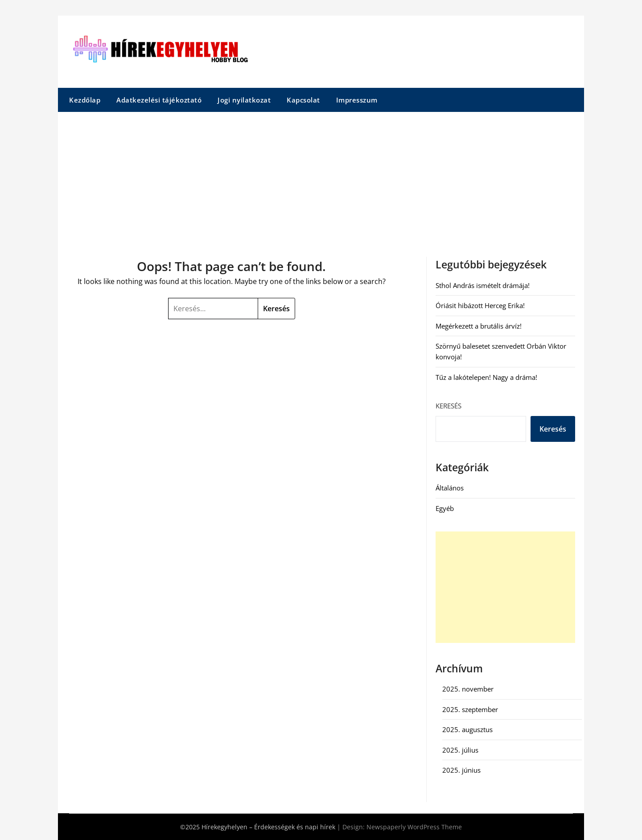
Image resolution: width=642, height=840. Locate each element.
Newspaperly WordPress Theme (414, 827)
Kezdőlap (85, 100)
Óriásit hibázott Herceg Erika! (480, 305)
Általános (450, 488)
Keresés (449, 406)
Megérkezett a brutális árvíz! (479, 326)
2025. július (460, 750)
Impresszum (357, 100)
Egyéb (445, 508)
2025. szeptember (470, 709)
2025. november (468, 689)
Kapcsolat (303, 100)
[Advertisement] (321, 179)
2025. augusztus (467, 729)
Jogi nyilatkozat (244, 100)
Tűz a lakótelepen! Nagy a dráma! (486, 377)
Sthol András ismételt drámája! (483, 285)
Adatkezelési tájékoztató (159, 100)
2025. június (461, 770)
